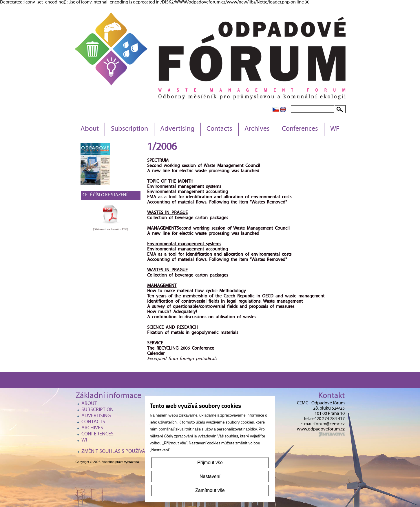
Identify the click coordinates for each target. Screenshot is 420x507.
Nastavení (210, 476)
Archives (257, 129)
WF (335, 129)
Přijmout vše (210, 463)
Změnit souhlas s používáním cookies (128, 452)
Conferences (300, 129)
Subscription (129, 129)
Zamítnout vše (210, 490)
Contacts (219, 129)
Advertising (177, 129)
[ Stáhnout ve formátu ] (111, 229)
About (90, 129)
